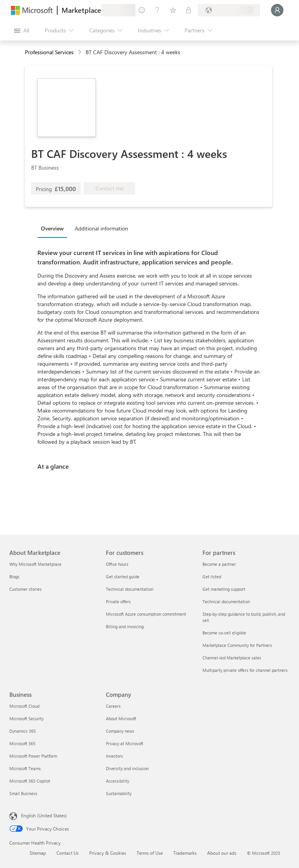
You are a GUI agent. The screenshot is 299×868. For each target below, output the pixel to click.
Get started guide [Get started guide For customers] (123, 577)
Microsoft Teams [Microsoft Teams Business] (25, 768)
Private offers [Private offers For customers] (118, 601)
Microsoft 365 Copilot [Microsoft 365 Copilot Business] (30, 781)
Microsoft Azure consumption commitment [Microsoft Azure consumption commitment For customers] (146, 614)
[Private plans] (188, 10)
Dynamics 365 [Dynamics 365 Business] (23, 731)
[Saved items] (173, 10)
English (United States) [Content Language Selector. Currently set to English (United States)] (44, 815)
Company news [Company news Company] (120, 731)
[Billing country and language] (229, 10)
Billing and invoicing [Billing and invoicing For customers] (125, 626)
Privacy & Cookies (108, 853)
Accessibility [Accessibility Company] (118, 781)
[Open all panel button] (22, 30)
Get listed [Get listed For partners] (212, 577)
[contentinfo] (80, 52)
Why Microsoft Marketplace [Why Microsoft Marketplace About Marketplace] (35, 564)
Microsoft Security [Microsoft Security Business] (26, 718)
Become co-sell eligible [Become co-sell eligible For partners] (224, 633)
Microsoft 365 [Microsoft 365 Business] (22, 743)
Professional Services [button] (49, 52)
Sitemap (38, 853)
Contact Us (68, 853)
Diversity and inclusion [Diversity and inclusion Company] (127, 768)
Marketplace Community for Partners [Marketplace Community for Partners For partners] (237, 645)
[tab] (54, 228)
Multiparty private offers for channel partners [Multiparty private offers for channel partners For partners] (245, 670)
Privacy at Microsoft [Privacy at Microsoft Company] (125, 743)
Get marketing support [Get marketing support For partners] (224, 589)
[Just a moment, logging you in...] (277, 10)
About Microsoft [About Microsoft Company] (121, 718)
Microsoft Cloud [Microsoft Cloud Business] (24, 706)
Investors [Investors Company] (114, 756)
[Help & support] (157, 10)
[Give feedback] (142, 10)
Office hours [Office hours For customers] (117, 564)
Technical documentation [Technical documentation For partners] (226, 601)
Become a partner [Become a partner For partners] (219, 564)
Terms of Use (150, 853)
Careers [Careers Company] (113, 706)
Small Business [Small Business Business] (23, 793)
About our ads (222, 853)
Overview (52, 228)
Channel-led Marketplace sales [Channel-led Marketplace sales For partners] (232, 658)
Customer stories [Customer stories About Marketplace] (26, 589)
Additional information (101, 228)
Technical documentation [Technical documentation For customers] (130, 589)
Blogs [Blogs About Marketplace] (14, 577)
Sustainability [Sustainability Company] (119, 793)
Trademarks (185, 853)
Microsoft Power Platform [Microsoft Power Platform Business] (33, 756)
